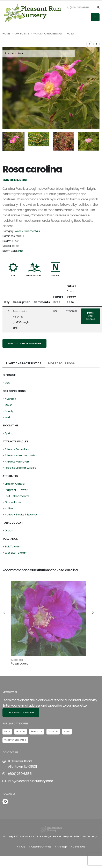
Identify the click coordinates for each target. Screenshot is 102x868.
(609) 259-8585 (78, 8)
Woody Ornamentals (48, 34)
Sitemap (62, 832)
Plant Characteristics (24, 349)
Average (11, 384)
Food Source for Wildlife (21, 453)
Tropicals (53, 717)
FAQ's (22, 832)
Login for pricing (91, 301)
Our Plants (22, 34)
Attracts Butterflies (17, 435)
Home (6, 34)
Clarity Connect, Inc (89, 822)
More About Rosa (61, 349)
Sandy (9, 396)
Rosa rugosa (20, 649)
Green (9, 516)
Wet (7, 403)
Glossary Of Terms (41, 832)
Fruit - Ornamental (17, 481)
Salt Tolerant (13, 532)
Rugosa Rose (17, 645)
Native (55, 261)
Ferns (7, 717)
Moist (8, 390)
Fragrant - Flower (16, 475)
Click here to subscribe (21, 697)
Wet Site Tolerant (16, 538)
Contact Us (79, 832)
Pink (21, 236)
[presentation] (8, 81)
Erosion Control (15, 469)
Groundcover (34, 261)
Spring (9, 419)
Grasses (21, 717)
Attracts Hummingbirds (20, 441)
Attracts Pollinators (17, 447)
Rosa (70, 34)
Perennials (37, 717)
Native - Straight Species (21, 500)
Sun (13, 261)
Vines (67, 717)
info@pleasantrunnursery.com (30, 766)
